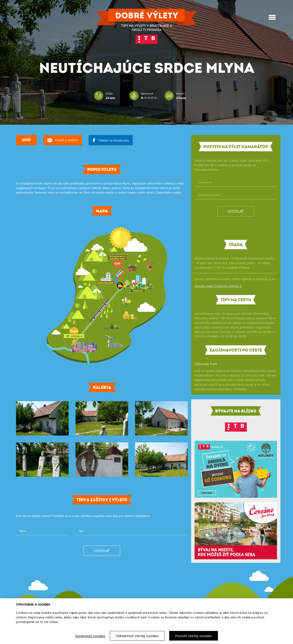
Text (81, 531)
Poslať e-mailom (63, 140)
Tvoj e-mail (205, 182)
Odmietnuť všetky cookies (137, 636)
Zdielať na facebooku (111, 140)
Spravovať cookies (90, 636)
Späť (26, 140)
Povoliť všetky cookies (194, 636)
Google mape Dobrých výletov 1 (218, 286)
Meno (23, 531)
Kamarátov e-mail (209, 195)
